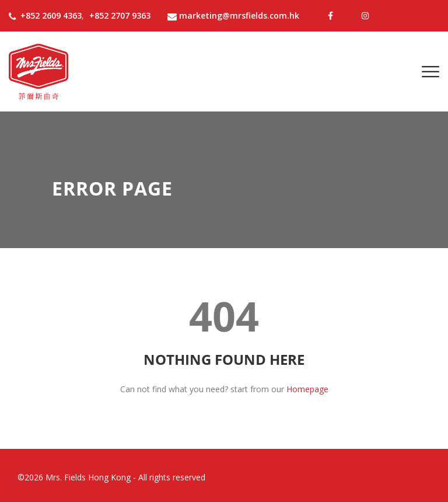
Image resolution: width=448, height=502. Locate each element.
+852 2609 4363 (51, 15)
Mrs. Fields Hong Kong (88, 477)
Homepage (307, 389)
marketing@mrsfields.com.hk (233, 15)
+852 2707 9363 (120, 15)
